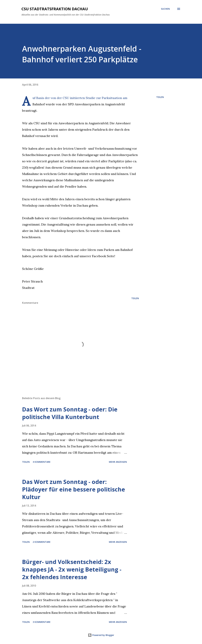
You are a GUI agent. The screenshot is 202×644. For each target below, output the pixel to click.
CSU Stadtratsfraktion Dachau (55, 9)
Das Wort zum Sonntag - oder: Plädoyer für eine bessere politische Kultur (74, 489)
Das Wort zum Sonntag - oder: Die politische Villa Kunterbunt (70, 413)
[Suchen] (165, 9)
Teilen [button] (160, 97)
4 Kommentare (42, 462)
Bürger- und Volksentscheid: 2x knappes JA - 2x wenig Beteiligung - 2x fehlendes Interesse (72, 569)
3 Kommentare (42, 622)
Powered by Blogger (101, 635)
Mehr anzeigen (118, 462)
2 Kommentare (42, 542)
